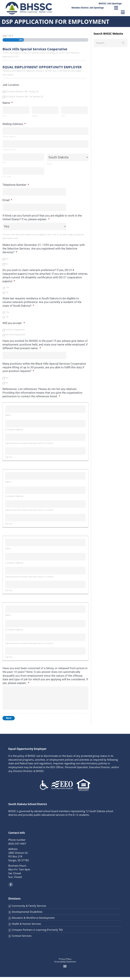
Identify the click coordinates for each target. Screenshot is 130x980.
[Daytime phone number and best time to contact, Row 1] (45, 437)
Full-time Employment (15, 330)
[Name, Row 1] (45, 409)
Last (63, 116)
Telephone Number (16, 185)
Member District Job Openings (88, 8)
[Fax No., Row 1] (45, 451)
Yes (7, 259)
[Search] (123, 43)
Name (8, 103)
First (5, 116)
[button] (65, 969)
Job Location (11, 85)
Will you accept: (14, 323)
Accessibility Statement (65, 965)
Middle (35, 116)
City (4, 163)
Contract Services (22, 939)
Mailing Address (14, 124)
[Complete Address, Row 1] (45, 424)
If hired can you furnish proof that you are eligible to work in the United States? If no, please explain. (42, 217)
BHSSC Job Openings (110, 3)
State (49, 164)
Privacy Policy (65, 962)
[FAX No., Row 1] (45, 518)
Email (7, 200)
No (7, 264)
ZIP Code (7, 177)
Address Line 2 (9, 150)
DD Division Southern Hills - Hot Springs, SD (24, 97)
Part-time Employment (15, 335)
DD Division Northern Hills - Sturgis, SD (22, 92)
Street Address (9, 137)
